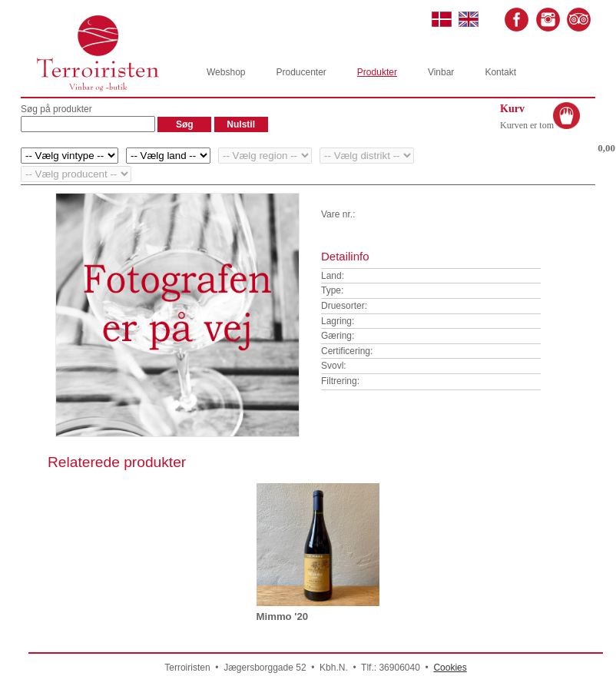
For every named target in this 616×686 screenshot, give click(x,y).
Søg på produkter (56, 109)
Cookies (450, 668)
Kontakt (500, 72)
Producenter (301, 72)
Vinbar (441, 72)
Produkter (377, 72)
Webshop (226, 72)
